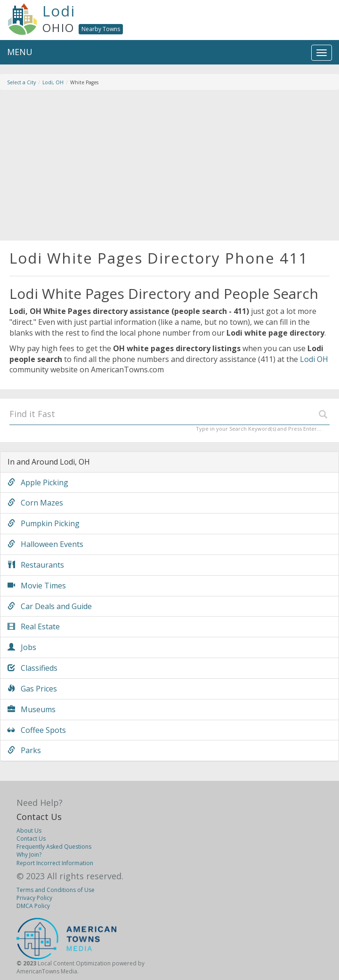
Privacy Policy (34, 898)
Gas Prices (32, 689)
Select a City (21, 82)
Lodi (59, 11)
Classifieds (32, 668)
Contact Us (39, 817)
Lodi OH (314, 359)
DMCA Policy (33, 906)
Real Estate (34, 627)
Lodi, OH (53, 82)
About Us (29, 831)
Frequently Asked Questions (54, 847)
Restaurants (36, 565)
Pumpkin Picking (44, 523)
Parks (24, 750)
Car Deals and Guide (50, 606)
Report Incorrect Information (55, 863)
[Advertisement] (169, 165)
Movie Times (37, 586)
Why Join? (29, 855)
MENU (20, 52)
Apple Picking (38, 482)
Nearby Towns (101, 29)
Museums (32, 709)
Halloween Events (45, 544)
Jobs (22, 647)
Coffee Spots (37, 730)
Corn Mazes (35, 503)
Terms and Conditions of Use (56, 890)
